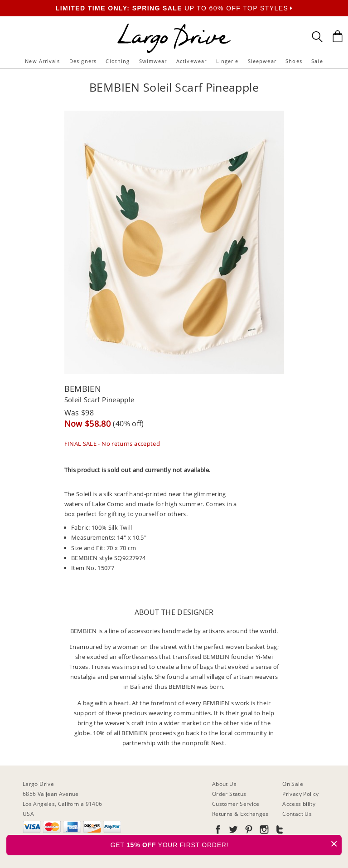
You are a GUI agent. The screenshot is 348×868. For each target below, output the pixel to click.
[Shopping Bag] (338, 36)
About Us (224, 784)
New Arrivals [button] (42, 61)
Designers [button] (83, 61)
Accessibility (299, 804)
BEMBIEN (83, 389)
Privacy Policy (300, 794)
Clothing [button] (118, 61)
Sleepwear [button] (262, 61)
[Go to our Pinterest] (248, 831)
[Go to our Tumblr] (279, 831)
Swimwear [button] (153, 61)
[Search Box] (317, 37)
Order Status (229, 794)
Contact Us (297, 814)
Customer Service (236, 804)
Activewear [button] (191, 61)
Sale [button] (317, 61)
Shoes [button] (294, 61)
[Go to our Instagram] (263, 831)
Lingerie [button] (227, 61)
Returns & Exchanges (240, 814)
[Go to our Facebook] (218, 831)
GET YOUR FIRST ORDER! (226, 844)
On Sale (293, 784)
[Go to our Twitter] (232, 831)
